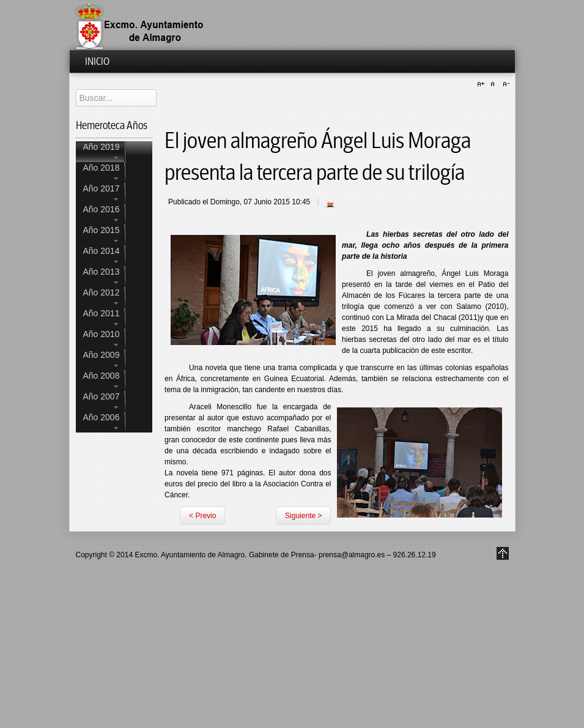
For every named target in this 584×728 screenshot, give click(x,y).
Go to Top (503, 553)
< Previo (202, 516)
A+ (482, 84)
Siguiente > (303, 516)
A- (505, 84)
